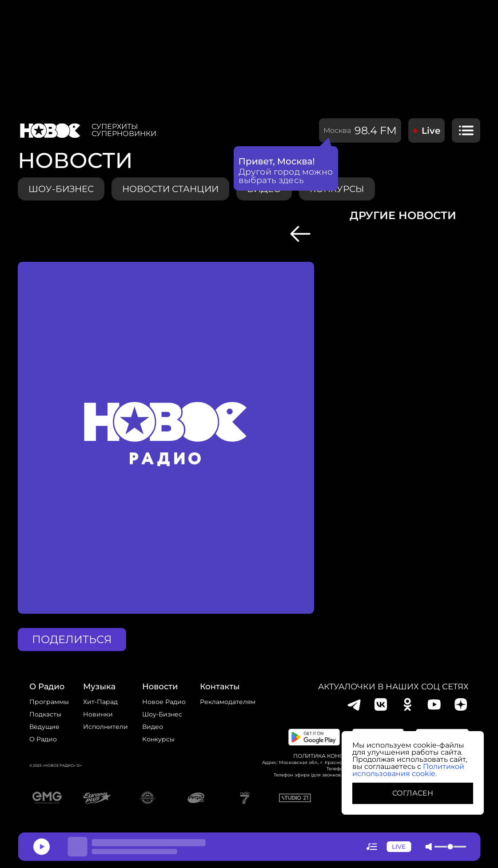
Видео (153, 727)
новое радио (164, 702)
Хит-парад (100, 702)
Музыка (99, 687)
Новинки (98, 714)
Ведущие (44, 727)
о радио (47, 687)
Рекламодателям (228, 702)
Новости (160, 687)
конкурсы (158, 739)
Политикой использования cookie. (408, 770)
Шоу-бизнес (61, 189)
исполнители (106, 727)
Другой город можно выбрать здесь (286, 176)
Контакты (220, 687)
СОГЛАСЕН (413, 793)
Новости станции (170, 189)
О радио (43, 739)
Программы (49, 702)
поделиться (72, 639)
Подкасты (45, 714)
